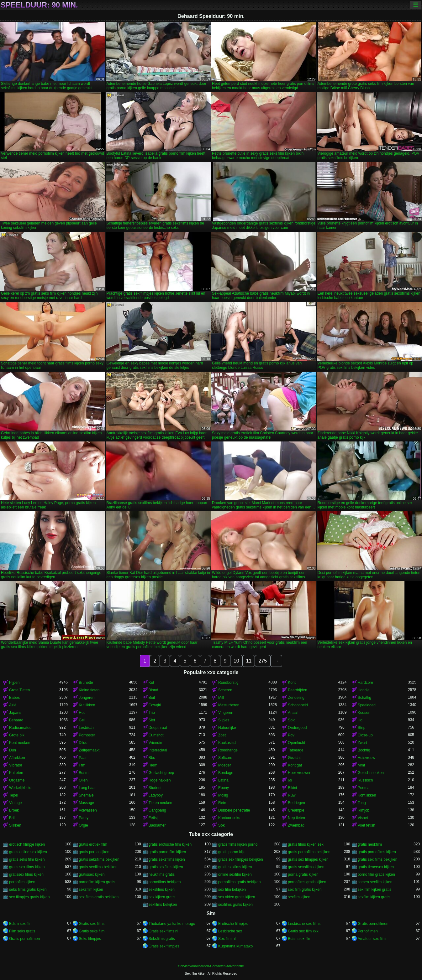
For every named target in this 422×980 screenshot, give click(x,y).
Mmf (361, 765)
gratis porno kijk (231, 852)
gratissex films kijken (26, 874)
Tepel (14, 795)
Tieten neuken (161, 803)
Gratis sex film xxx (303, 931)
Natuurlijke (227, 728)
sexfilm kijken (299, 897)
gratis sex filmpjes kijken (308, 859)
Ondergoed (297, 728)
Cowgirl (155, 705)
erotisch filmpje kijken (27, 844)
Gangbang (157, 810)
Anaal (293, 713)
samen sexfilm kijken (375, 882)
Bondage (226, 773)
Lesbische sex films (304, 924)
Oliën (83, 780)
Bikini (292, 788)
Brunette (86, 683)
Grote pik (17, 735)
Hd (360, 720)
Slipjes (224, 720)
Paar (83, 758)
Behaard (16, 720)
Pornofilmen (368, 931)
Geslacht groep (161, 773)
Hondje (364, 690)
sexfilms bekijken (163, 905)
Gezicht (294, 758)
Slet (152, 720)
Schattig (364, 698)
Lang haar (87, 788)
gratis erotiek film (93, 844)
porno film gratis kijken (376, 874)
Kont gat (295, 765)
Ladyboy (156, 795)
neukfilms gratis (162, 874)
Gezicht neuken (371, 773)
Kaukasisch (228, 743)
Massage (86, 803)
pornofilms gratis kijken (307, 882)
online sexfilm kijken (235, 874)
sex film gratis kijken (305, 890)
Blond (153, 690)
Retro (223, 803)
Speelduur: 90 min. (39, 5)
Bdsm (84, 773)
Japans (15, 713)
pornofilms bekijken (165, 882)
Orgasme (17, 780)
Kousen (364, 713)
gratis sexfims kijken (235, 867)
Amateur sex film (372, 939)
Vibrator (16, 765)
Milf (221, 698)
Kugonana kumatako (235, 946)
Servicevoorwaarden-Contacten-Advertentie (211, 966)
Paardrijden (297, 690)
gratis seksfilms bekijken (99, 859)
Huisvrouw (367, 758)
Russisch (365, 780)
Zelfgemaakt (89, 750)
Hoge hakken (160, 780)
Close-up (365, 735)
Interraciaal (158, 750)
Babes (14, 698)
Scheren (225, 690)
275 (263, 661)
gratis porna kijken (94, 852)
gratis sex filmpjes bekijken (241, 859)
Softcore (225, 758)
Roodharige (228, 750)
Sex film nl (227, 939)
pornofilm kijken (22, 882)
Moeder (225, 765)
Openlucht (296, 743)
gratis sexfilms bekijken (98, 867)
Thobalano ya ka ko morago (172, 924)
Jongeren (87, 698)
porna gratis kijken (303, 874)
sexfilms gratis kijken (235, 905)
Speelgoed (367, 705)
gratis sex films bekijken (378, 859)
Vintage (15, 803)
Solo (292, 720)
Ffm (82, 765)
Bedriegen (296, 803)
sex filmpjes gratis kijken (29, 897)
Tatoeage (295, 750)
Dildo (83, 743)
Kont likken (367, 795)
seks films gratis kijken (28, 890)
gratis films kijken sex (306, 844)
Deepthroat (158, 728)
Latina (223, 780)
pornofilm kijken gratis (97, 882)
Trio (152, 713)
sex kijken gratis (162, 897)
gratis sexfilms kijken (166, 867)
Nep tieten (296, 818)
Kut (151, 683)
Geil (82, 720)
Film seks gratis (22, 931)
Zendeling (296, 698)
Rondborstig (228, 683)
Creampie (296, 810)
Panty (84, 818)
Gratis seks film (92, 931)
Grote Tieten (19, 690)
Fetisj (153, 818)
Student (155, 788)
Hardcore (365, 683)
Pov (291, 735)
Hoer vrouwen (300, 773)
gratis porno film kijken (167, 852)
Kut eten (16, 773)
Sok (222, 825)
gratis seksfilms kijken (167, 859)
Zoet (222, 735)
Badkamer (157, 825)
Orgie (83, 825)
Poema (364, 788)
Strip (362, 728)
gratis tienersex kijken (376, 867)
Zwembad (296, 825)
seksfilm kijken (91, 890)
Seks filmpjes (90, 939)
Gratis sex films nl (164, 931)
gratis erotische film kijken (170, 844)
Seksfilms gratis (162, 939)
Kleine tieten (89, 690)
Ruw (292, 795)
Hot (82, 713)
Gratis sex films (92, 924)
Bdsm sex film (21, 924)
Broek (14, 810)
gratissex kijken (92, 874)
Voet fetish (367, 825)
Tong (362, 803)
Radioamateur (21, 728)
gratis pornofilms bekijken (309, 852)
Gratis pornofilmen (373, 924)
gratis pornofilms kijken (377, 852)
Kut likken (87, 705)
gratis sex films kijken (27, 867)
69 (290, 780)
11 (249, 661)
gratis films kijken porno (238, 844)
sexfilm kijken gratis (374, 897)
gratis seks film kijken (27, 859)
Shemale (86, 795)
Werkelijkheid (20, 788)
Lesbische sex (230, 931)
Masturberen (229, 705)
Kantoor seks (229, 818)
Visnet (363, 818)
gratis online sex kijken (28, 852)
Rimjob (364, 810)
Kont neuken (20, 743)
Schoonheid (298, 705)
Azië (13, 705)
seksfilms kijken (162, 890)
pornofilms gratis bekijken (239, 882)
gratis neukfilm (370, 844)
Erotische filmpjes (233, 924)
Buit (152, 698)
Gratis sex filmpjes (164, 946)
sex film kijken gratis (375, 890)
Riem (153, 765)
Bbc (152, 758)
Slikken (15, 825)
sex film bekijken (232, 890)
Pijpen (14, 683)
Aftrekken (17, 758)
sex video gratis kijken (237, 897)
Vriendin (156, 743)
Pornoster (87, 735)
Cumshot (156, 735)
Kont (292, 683)
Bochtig (364, 750)
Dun (13, 750)
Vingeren (226, 713)
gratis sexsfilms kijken (306, 867)
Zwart (362, 743)
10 (236, 661)
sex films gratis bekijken (99, 897)
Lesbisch (86, 728)
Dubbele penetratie (234, 810)
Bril (12, 818)
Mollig (223, 795)
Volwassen (88, 810)
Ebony (224, 788)
